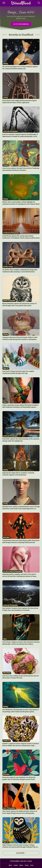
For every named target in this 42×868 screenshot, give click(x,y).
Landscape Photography (10, 131)
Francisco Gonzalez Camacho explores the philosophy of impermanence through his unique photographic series (20, 135)
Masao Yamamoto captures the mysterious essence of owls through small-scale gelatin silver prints (19, 305)
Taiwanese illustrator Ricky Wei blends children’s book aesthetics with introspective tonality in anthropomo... (20, 338)
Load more (21, 853)
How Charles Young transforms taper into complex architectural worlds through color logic (18, 372)
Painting (5, 64)
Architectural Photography (11, 233)
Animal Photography (9, 301)
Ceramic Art (7, 741)
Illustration (6, 537)
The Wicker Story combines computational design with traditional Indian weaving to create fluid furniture (20, 271)
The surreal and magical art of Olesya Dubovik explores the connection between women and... (20, 68)
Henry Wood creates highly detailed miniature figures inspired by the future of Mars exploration (20, 102)
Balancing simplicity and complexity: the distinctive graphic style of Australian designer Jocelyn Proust (19, 778)
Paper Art (6, 368)
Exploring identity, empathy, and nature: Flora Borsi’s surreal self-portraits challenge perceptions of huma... (20, 575)
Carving (5, 98)
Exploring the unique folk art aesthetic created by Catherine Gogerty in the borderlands (18, 474)
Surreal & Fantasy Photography (12, 571)
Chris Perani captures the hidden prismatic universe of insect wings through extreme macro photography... (20, 812)
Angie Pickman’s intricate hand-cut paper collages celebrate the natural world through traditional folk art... (21, 846)
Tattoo (5, 402)
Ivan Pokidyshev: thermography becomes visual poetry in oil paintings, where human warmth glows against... (20, 711)
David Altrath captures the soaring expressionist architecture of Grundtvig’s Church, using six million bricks (21, 237)
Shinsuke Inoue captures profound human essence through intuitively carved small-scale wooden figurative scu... (21, 508)
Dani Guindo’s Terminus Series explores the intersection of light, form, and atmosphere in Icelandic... (20, 609)
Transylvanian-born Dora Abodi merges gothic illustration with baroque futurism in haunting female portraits (21, 541)
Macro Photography (9, 808)
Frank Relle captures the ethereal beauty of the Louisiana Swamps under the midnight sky (21, 440)
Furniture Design (8, 267)
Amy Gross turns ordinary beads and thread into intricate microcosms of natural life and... (21, 677)
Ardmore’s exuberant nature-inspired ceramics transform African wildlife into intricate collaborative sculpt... (21, 745)
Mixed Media (7, 673)
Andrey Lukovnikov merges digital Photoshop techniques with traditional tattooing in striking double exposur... (20, 406)
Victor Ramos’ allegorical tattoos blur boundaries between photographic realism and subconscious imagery (21, 643)
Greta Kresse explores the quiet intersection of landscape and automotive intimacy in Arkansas (21, 169)
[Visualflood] (21, 3)
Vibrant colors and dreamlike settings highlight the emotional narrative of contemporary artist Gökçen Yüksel (21, 203)
